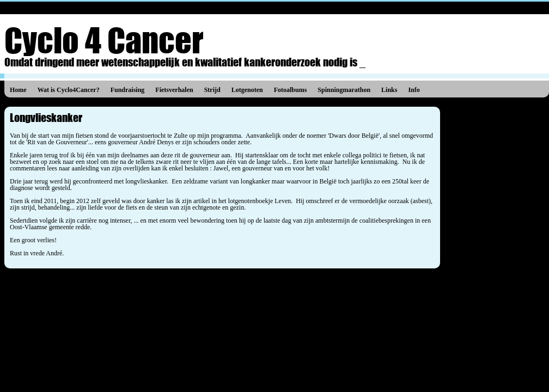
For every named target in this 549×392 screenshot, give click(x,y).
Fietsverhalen (174, 90)
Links (389, 90)
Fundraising (128, 90)
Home (18, 90)
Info (414, 90)
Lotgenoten (247, 90)
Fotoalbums (291, 90)
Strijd (212, 90)
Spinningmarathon (344, 90)
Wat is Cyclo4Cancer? (69, 90)
